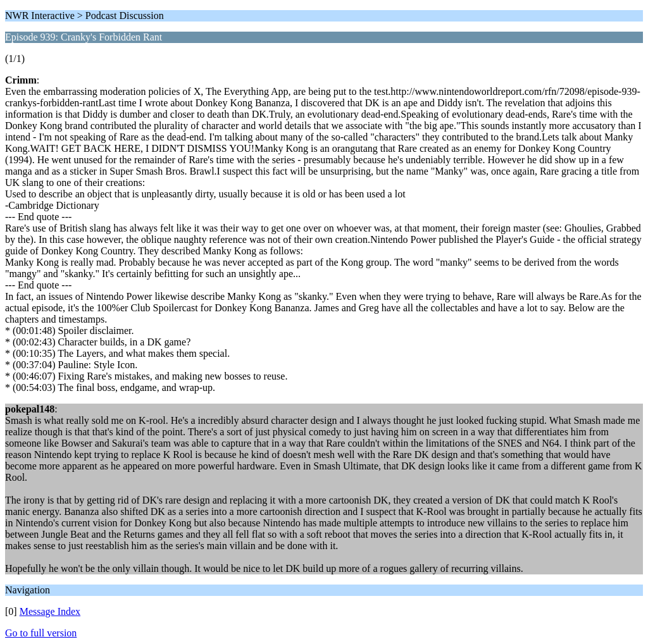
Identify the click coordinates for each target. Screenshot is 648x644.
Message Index (50, 611)
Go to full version (41, 633)
